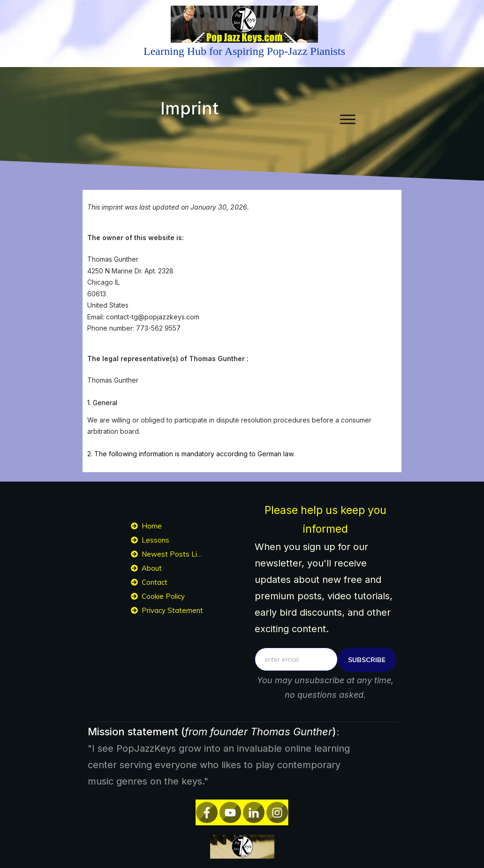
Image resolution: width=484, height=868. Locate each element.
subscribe (367, 660)
